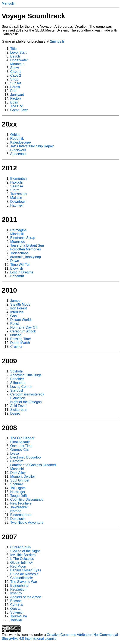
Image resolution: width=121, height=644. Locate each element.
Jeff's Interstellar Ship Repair (32, 146)
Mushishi (17, 469)
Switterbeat (19, 410)
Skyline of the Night (25, 551)
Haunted (17, 205)
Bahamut (17, 276)
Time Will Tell (20, 265)
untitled (16, 335)
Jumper (16, 301)
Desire (15, 413)
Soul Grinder (20, 480)
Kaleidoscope (21, 142)
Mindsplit (17, 234)
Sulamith (17, 612)
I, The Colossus (22, 559)
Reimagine (18, 230)
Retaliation (18, 589)
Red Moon (18, 566)
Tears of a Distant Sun (27, 245)
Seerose (17, 186)
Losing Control (21, 387)
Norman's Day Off (24, 327)
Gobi (14, 316)
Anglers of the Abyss (26, 597)
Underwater (19, 60)
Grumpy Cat (19, 450)
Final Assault (20, 442)
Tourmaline (19, 616)
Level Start (18, 52)
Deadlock (17, 519)
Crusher (16, 347)
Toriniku (16, 620)
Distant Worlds (21, 320)
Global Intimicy (21, 563)
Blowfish (17, 268)
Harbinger (18, 492)
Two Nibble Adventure (27, 523)
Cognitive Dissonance (27, 500)
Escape (16, 601)
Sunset (16, 83)
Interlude (17, 312)
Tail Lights (18, 488)
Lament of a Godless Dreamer (33, 465)
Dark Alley (18, 473)
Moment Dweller (23, 477)
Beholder (17, 379)
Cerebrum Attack (23, 331)
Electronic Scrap (23, 238)
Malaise (16, 198)
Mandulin (9, 4)
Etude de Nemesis (24, 574)
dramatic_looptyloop (26, 257)
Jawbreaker (19, 507)
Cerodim (17, 461)
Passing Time (21, 339)
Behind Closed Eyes (26, 570)
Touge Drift (18, 496)
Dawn (15, 261)
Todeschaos (19, 253)
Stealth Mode (20, 304)
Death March (20, 343)
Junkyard (17, 95)
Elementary (19, 179)
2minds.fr (57, 41)
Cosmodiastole (22, 578)
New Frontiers (21, 503)
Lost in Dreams (22, 272)
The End (17, 106)
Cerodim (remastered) (27, 394)
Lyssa (15, 454)
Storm (15, 190)
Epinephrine (19, 586)
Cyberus (17, 605)
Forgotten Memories (26, 249)
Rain (14, 91)
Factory (16, 98)
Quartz (15, 609)
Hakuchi (16, 182)
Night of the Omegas (26, 402)
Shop (14, 79)
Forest (15, 87)
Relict (15, 324)
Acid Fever (18, 406)
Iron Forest (18, 308)
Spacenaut (18, 154)
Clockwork (18, 150)
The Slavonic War (24, 582)
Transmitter (19, 194)
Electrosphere (21, 515)
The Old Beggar (22, 438)
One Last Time (21, 446)
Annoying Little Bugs (26, 375)
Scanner (17, 484)
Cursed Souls (21, 547)
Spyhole (16, 371)
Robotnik (17, 139)
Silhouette (18, 383)
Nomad (16, 511)
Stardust (17, 390)
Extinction (18, 398)
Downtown (18, 202)
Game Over (19, 110)
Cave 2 (16, 75)
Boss (14, 102)
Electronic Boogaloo (25, 457)
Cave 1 (16, 72)
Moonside (18, 242)
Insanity (16, 593)
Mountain (17, 64)
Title (13, 49)
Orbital (15, 135)
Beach (15, 56)
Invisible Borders (23, 555)
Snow (15, 68)
